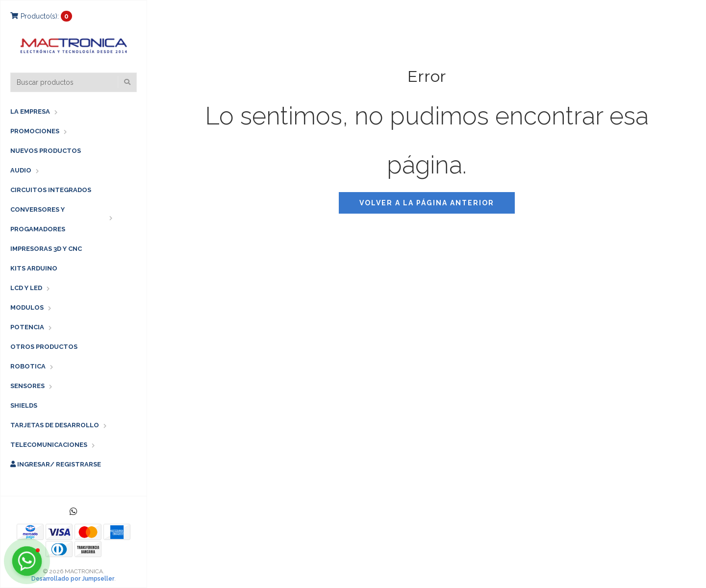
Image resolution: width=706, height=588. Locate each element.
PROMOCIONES (35, 131)
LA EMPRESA (30, 111)
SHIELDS (24, 405)
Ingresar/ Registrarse (56, 464)
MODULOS (27, 307)
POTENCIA (27, 327)
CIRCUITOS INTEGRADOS (51, 190)
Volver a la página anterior (427, 203)
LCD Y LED (26, 288)
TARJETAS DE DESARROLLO (55, 425)
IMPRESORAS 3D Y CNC (46, 249)
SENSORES (27, 386)
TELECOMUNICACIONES (49, 445)
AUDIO (21, 170)
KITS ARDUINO (34, 268)
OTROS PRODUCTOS (44, 347)
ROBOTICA (28, 366)
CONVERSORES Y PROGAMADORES (38, 219)
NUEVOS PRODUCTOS (46, 151)
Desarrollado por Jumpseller (73, 579)
